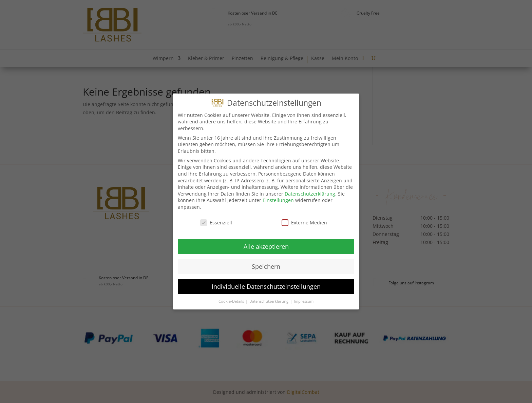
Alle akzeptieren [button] (266, 246)
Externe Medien (304, 223)
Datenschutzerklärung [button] (269, 301)
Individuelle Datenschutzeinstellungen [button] (266, 286)
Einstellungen (278, 200)
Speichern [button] (266, 266)
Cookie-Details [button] (232, 301)
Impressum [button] (304, 301)
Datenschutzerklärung (310, 194)
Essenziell (216, 223)
